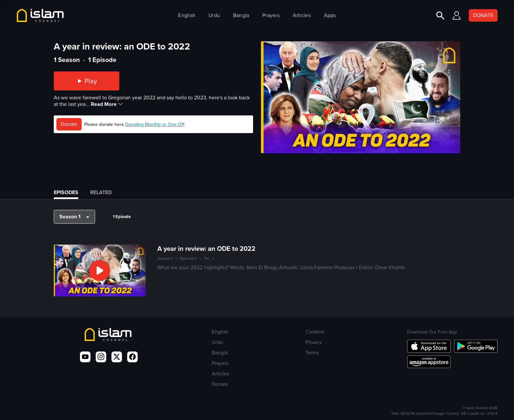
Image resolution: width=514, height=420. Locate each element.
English (187, 15)
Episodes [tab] (66, 192)
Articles (302, 15)
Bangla (241, 15)
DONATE (483, 15)
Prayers (271, 15)
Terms (312, 353)
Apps (330, 15)
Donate (69, 124)
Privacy (314, 342)
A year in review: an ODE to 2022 (206, 249)
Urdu (214, 15)
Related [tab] (101, 192)
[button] (74, 217)
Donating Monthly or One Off (155, 124)
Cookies (315, 332)
